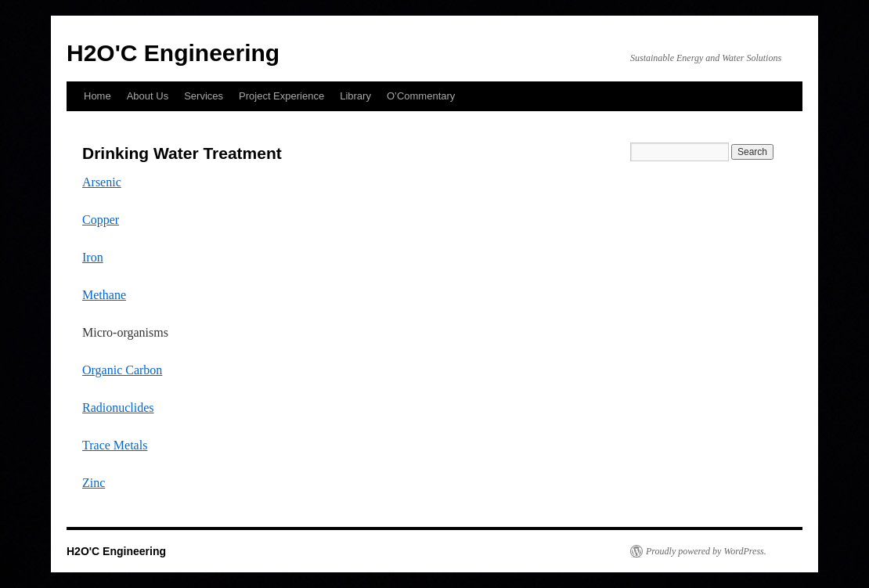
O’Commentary (421, 96)
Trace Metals (115, 445)
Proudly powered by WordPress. (706, 551)
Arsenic (102, 182)
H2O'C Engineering (173, 53)
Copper (101, 220)
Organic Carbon (122, 370)
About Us (148, 96)
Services (204, 96)
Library (355, 96)
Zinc (94, 483)
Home (97, 96)
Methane (104, 295)
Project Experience (281, 96)
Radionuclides (118, 408)
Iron (93, 257)
